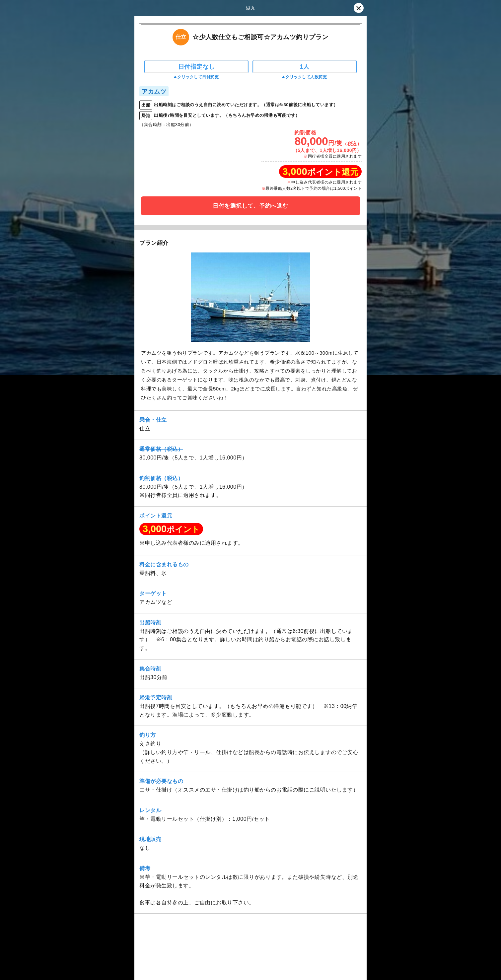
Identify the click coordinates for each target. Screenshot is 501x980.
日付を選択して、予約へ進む (250, 206)
